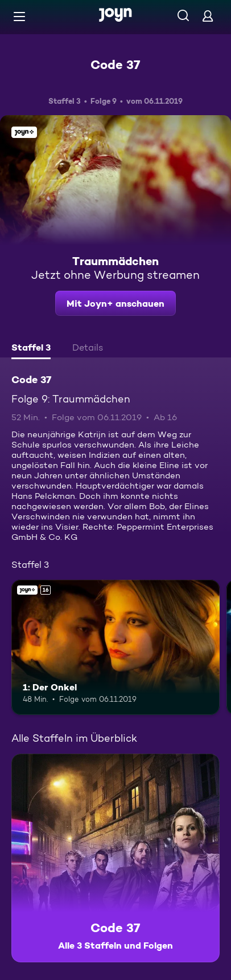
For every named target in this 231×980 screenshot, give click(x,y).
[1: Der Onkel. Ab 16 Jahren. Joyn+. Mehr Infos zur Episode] (115, 648)
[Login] (208, 16)
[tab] (31, 349)
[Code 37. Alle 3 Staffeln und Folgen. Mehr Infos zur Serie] (115, 858)
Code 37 (115, 64)
